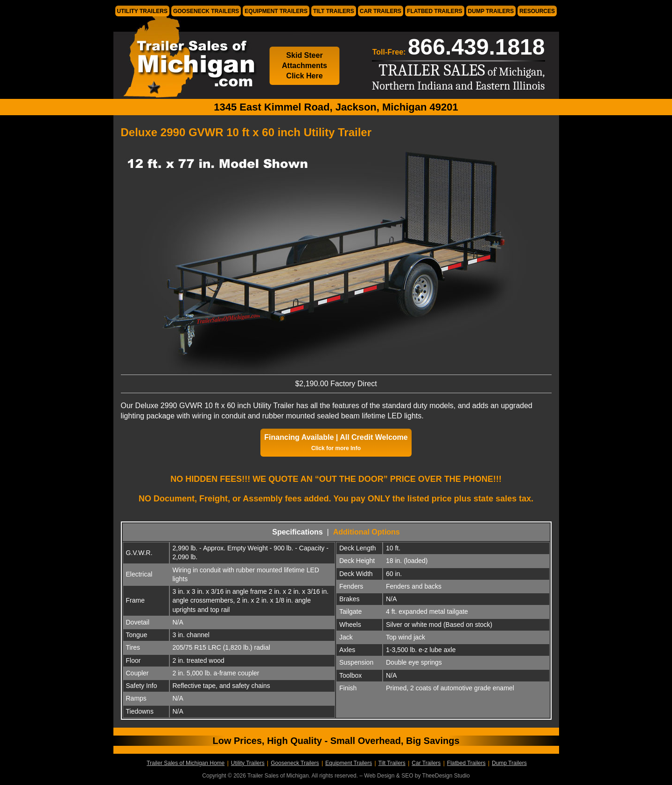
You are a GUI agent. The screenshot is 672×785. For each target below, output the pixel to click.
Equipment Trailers (276, 11)
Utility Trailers (142, 11)
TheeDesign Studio (446, 776)
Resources (537, 11)
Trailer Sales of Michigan (186, 58)
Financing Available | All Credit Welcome (336, 442)
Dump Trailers (491, 11)
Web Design (379, 776)
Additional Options (367, 532)
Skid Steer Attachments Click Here (304, 66)
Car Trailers (381, 11)
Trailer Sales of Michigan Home (185, 763)
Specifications (297, 532)
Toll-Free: (459, 47)
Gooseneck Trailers (206, 11)
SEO (407, 776)
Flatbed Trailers (434, 11)
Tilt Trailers (334, 11)
